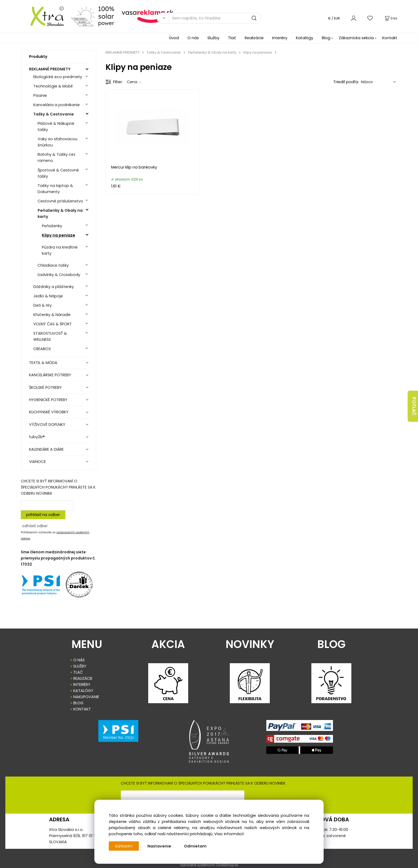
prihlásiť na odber (43, 515)
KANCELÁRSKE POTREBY (50, 375)
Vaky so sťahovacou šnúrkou (57, 142)
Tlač (232, 38)
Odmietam (196, 846)
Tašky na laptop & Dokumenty (55, 189)
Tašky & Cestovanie (54, 114)
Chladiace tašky (53, 265)
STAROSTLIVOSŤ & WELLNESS (50, 336)
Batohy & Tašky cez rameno (57, 157)
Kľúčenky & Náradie (52, 315)
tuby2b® (37, 437)
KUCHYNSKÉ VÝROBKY (49, 412)
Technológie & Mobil (53, 86)
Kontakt (390, 38)
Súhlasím (124, 846)
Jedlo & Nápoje (48, 296)
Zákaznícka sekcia (356, 38)
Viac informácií (229, 834)
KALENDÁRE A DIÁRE (46, 449)
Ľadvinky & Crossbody (59, 275)
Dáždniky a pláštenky (54, 287)
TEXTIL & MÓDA (43, 363)
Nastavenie (160, 846)
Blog (326, 38)
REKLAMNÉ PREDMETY (50, 69)
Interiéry (280, 38)
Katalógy (305, 38)
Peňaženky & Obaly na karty (60, 213)
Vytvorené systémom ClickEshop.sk (209, 865)
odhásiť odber (35, 526)
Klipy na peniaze (59, 235)
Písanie (40, 95)
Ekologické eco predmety (58, 77)
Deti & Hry (43, 305)
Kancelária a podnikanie (57, 105)
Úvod (174, 38)
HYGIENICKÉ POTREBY (48, 400)
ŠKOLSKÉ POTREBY (45, 387)
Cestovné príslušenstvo (60, 201)
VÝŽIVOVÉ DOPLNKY (47, 425)
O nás (193, 38)
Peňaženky (52, 226)
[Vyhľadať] (163, 18)
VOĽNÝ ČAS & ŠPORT (53, 324)
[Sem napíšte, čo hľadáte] (215, 18)
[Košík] (391, 18)
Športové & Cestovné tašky (58, 173)
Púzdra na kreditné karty (60, 250)
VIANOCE (37, 462)
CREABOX (42, 349)
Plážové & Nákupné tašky (56, 127)
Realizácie (254, 38)
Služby (213, 38)
